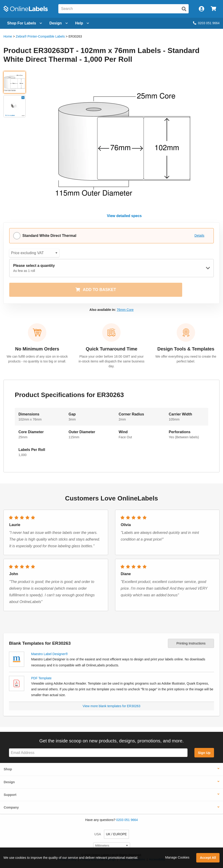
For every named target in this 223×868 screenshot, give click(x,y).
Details (199, 235)
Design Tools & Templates (186, 349)
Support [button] (10, 795)
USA (98, 834)
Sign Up (204, 753)
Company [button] (11, 807)
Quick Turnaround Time (112, 349)
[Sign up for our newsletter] (98, 753)
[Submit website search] (184, 9)
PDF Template (41, 678)
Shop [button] (8, 769)
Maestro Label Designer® (49, 654)
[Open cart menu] (213, 9)
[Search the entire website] (123, 9)
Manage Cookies (177, 857)
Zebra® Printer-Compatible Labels (40, 36)
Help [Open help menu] (82, 23)
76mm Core (125, 310)
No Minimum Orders (37, 349)
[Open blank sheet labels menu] (25, 23)
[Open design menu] (58, 23)
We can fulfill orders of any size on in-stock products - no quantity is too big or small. (37, 359)
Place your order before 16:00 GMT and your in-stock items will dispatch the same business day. (112, 361)
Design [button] (9, 782)
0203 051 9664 (206, 23)
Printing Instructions (191, 643)
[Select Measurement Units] (112, 846)
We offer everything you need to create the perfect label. (186, 359)
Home (8, 36)
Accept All (208, 858)
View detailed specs (124, 216)
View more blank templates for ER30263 (111, 706)
